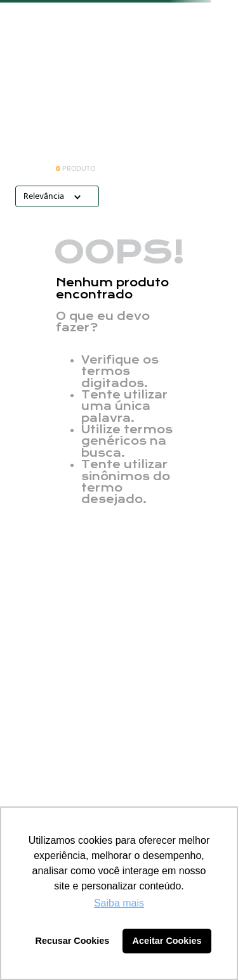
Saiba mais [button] (119, 903)
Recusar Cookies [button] (73, 941)
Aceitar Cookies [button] (167, 941)
